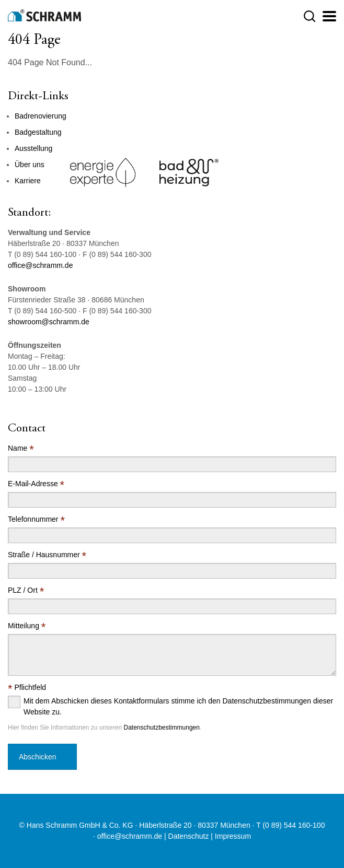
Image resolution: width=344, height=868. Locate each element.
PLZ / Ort (26, 590)
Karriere (28, 181)
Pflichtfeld (27, 688)
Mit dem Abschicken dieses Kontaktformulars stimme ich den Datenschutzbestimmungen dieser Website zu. (178, 706)
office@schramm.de (40, 265)
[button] (309, 16)
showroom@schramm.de (49, 322)
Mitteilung (27, 626)
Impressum (233, 836)
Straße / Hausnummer (47, 555)
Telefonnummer (36, 519)
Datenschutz (189, 836)
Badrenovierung (41, 116)
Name (21, 448)
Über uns (30, 165)
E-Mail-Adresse (36, 484)
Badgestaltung (38, 132)
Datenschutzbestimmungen (161, 728)
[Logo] (44, 15)
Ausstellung (33, 148)
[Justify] (329, 16)
